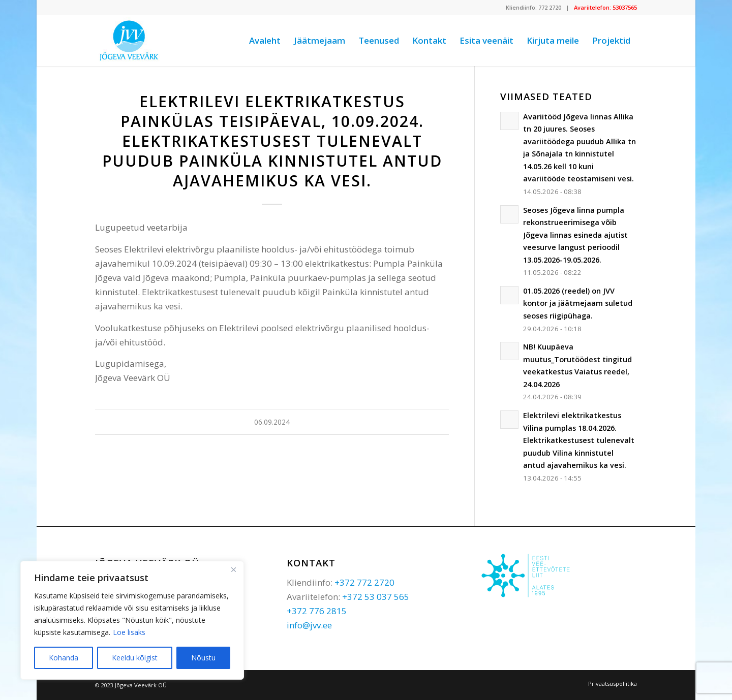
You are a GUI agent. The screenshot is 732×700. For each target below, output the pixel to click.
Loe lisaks (129, 632)
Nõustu (203, 658)
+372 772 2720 (364, 582)
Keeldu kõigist (135, 658)
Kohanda (64, 658)
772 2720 (550, 7)
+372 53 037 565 (376, 597)
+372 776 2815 (317, 611)
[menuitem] (265, 41)
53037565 (625, 7)
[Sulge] (233, 569)
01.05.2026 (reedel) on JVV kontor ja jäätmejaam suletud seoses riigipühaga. (578, 303)
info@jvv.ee (309, 625)
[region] (132, 620)
